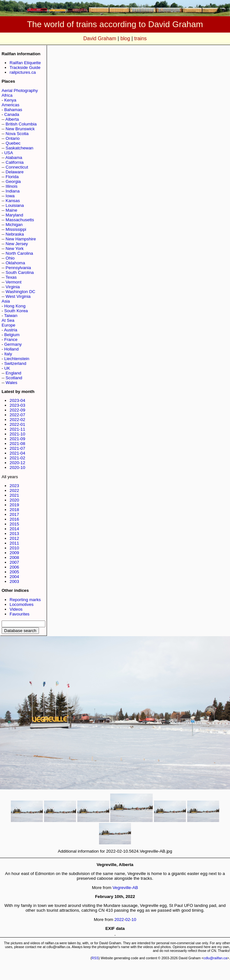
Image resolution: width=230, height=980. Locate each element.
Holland (11, 349)
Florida (12, 177)
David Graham (100, 38)
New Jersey (17, 244)
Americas (11, 105)
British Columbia (21, 124)
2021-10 (17, 434)
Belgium (12, 335)
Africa (7, 95)
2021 (14, 495)
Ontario (13, 138)
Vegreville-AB (125, 888)
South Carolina (20, 272)
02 (128, 920)
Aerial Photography (20, 90)
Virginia (13, 287)
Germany (13, 344)
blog (125, 38)
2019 (14, 505)
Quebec (13, 143)
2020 (14, 500)
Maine (11, 210)
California (15, 162)
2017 (14, 514)
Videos (16, 609)
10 (134, 920)
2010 (14, 548)
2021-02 (17, 458)
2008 (14, 558)
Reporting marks (25, 600)
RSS (95, 958)
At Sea (8, 320)
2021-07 (17, 448)
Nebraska (15, 234)
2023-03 (17, 405)
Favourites (19, 614)
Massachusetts (20, 220)
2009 (14, 553)
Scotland (14, 378)
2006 (14, 567)
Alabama (14, 158)
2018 (14, 510)
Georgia (13, 181)
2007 (14, 562)
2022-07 (17, 415)
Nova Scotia (17, 134)
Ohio (10, 258)
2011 (14, 543)
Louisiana (15, 205)
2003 (14, 581)
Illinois (12, 186)
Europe (8, 325)
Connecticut (17, 167)
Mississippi (16, 229)
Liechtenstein (17, 359)
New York (15, 249)
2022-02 (17, 420)
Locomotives (22, 604)
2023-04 (17, 400)
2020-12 (17, 463)
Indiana (13, 191)
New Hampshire (21, 239)
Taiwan (11, 316)
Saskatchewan (20, 148)
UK (7, 368)
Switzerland (15, 363)
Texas (11, 277)
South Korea (16, 311)
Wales (12, 383)
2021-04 (17, 453)
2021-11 (17, 429)
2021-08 (17, 444)
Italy (8, 354)
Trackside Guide (25, 68)
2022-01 (17, 424)
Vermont (14, 282)
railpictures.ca (23, 72)
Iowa (10, 196)
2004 (14, 577)
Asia (6, 301)
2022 (14, 490)
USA (8, 153)
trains (140, 38)
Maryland (15, 215)
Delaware (15, 172)
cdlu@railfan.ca (215, 958)
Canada (12, 114)
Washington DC (21, 292)
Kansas (13, 201)
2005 (14, 572)
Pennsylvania (18, 268)
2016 (14, 519)
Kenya (10, 100)
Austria (10, 330)
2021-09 (17, 439)
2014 (14, 529)
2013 (14, 534)
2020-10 (17, 467)
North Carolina (19, 253)
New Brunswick (20, 129)
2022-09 (17, 410)
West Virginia (18, 296)
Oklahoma (15, 263)
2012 (14, 538)
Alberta (12, 119)
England (14, 373)
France (11, 339)
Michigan (14, 225)
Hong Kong (15, 306)
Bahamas (13, 110)
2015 (14, 524)
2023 (14, 486)
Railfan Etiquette (25, 63)
